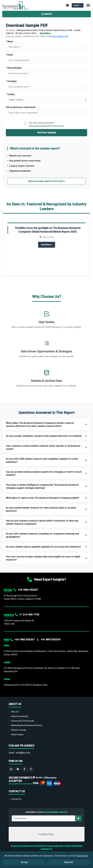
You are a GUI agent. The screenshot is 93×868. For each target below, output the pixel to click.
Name (9, 42)
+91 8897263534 (51, 640)
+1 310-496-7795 (29, 615)
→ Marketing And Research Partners (26, 725)
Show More (45, 33)
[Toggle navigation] (88, 5)
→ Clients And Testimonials (21, 721)
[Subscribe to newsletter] (78, 818)
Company (11, 81)
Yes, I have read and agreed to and (46, 124)
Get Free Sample (47, 132)
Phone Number (14, 68)
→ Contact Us (15, 799)
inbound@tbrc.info (60, 36)
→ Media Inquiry (16, 734)
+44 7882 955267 (28, 590)
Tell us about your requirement (21, 107)
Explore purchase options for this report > (47, 181)
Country (10, 94)
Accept (24, 862)
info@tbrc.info (23, 753)
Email (9, 55)
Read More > (48, 244)
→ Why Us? (14, 712)
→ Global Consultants (19, 716)
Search (47, 14)
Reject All (69, 862)
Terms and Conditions (38, 126)
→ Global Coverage (17, 730)
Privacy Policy (58, 126)
